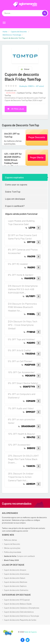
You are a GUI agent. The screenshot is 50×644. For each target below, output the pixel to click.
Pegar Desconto (37, 137)
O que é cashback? (15, 206)
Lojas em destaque (15, 199)
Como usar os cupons (16, 184)
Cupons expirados (14, 177)
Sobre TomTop (13, 192)
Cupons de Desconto (12, 544)
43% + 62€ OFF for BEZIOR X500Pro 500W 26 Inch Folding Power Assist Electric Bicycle (13, 161)
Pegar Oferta (37, 157)
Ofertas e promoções (12, 548)
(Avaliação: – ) (32, 86)
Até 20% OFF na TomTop (11, 135)
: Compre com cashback (19, 556)
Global (25, 69)
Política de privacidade (13, 552)
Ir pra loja (16, 109)
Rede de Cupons (30, 632)
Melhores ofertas (10, 540)
